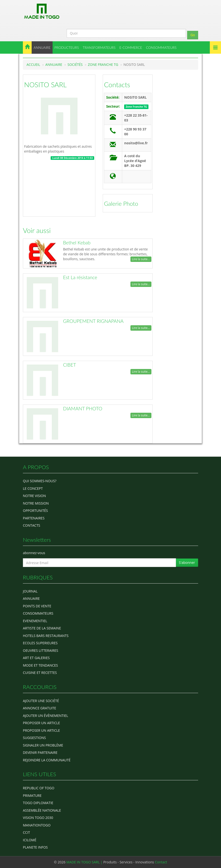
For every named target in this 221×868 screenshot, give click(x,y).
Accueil (33, 64)
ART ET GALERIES (36, 658)
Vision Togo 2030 (38, 818)
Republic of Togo (39, 788)
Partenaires (34, 518)
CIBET (69, 365)
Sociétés (75, 64)
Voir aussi (37, 230)
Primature (32, 795)
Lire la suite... (141, 259)
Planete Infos (35, 847)
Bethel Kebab (77, 243)
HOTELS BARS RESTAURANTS (46, 636)
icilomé (30, 840)
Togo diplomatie (38, 803)
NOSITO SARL (45, 85)
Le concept (33, 488)
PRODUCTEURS (67, 47)
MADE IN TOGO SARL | (85, 862)
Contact (161, 862)
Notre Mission (36, 503)
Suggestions (34, 738)
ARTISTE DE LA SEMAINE (42, 628)
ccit (26, 832)
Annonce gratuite (40, 708)
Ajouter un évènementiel (46, 716)
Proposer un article (41, 723)
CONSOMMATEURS (161, 47)
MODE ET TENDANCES (40, 665)
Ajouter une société (41, 701)
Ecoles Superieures (40, 643)
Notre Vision (34, 496)
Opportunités (35, 511)
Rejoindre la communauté (47, 760)
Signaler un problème (43, 745)
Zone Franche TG (103, 64)
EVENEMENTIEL (35, 621)
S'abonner (187, 563)
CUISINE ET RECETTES (40, 673)
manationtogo (37, 825)
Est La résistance (80, 277)
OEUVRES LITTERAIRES (41, 650)
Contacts (117, 85)
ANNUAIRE (42, 47)
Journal (30, 591)
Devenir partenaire (40, 752)
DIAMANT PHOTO (83, 408)
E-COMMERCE (131, 47)
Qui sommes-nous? (40, 481)
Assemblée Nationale (42, 810)
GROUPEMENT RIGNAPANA (93, 321)
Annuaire (54, 64)
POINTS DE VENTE (37, 606)
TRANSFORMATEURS (99, 47)
